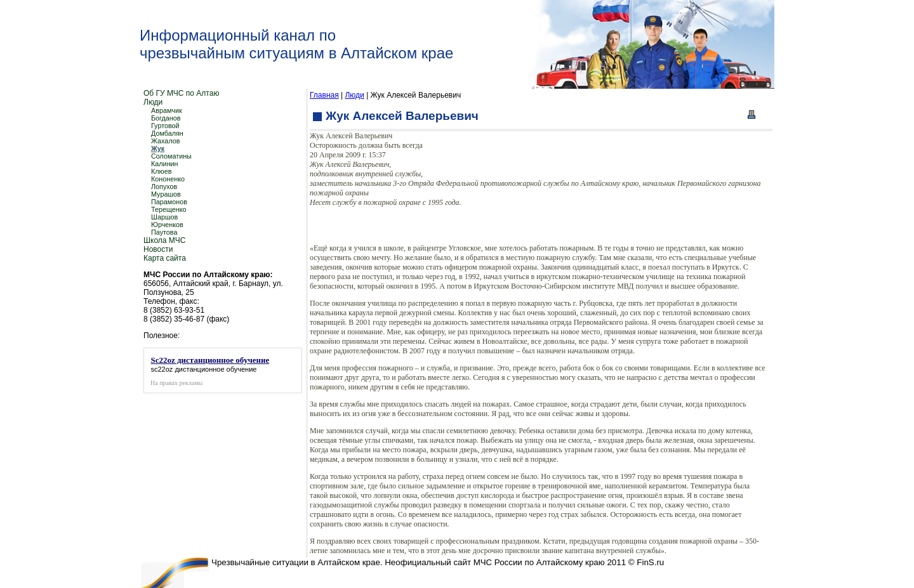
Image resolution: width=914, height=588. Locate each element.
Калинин (165, 164)
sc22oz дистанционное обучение (204, 369)
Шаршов (164, 217)
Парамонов (169, 202)
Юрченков (167, 225)
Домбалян (167, 133)
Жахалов (166, 141)
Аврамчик (167, 110)
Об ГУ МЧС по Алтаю (181, 93)
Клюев (161, 171)
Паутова (164, 232)
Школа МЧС (164, 240)
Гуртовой (165, 126)
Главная (324, 95)
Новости (158, 249)
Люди (153, 102)
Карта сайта (165, 258)
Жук (158, 148)
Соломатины (171, 156)
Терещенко (169, 209)
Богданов (166, 118)
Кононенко (168, 179)
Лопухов (164, 186)
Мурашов (166, 194)
